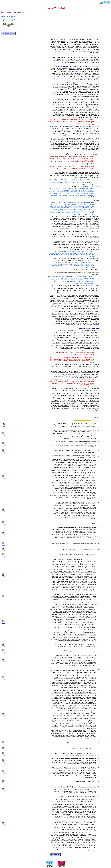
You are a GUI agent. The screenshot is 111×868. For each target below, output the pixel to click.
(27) (52, 407)
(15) (80, 184)
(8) (75, 96)
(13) (65, 135)
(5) (73, 80)
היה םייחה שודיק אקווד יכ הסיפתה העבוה (87, 83)
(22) (77, 283)
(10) (73, 108)
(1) (92, 41)
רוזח (4, 426)
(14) (83, 150)
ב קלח (8, 34)
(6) (74, 83)
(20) (85, 256)
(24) (86, 302)
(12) (62, 130)
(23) (58, 292)
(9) (87, 106)
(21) (97, 269)
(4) (62, 75)
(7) (83, 88)
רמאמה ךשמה (55, 855)
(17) (95, 201)
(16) (88, 197)
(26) (91, 365)
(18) (70, 221)
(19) (54, 226)
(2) (55, 49)
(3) (77, 71)
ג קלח (3, 34)
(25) (62, 332)
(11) (88, 125)
